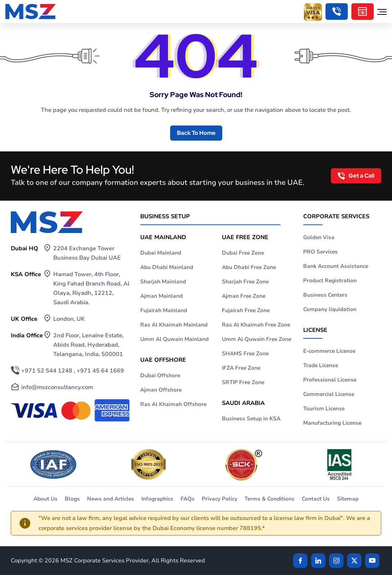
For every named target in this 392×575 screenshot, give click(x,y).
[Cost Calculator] (363, 12)
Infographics (157, 499)
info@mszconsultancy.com (57, 387)
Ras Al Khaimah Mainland (174, 325)
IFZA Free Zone (241, 368)
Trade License (321, 365)
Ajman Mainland (161, 296)
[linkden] (318, 561)
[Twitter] (354, 561)
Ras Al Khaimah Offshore (173, 404)
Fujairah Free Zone (246, 310)
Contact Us (316, 499)
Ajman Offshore (161, 390)
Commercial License (329, 394)
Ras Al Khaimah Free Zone (256, 325)
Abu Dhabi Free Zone (249, 267)
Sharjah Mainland (163, 282)
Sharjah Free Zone (245, 282)
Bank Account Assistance (336, 266)
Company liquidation (330, 309)
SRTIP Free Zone (243, 382)
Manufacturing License (332, 423)
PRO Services (320, 252)
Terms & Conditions (270, 499)
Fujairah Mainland (164, 310)
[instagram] (336, 561)
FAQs (188, 499)
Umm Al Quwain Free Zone (257, 339)
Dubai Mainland (161, 253)
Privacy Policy (220, 499)
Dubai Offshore (160, 375)
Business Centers (325, 295)
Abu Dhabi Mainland (167, 267)
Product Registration (330, 280)
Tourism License (324, 409)
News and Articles (111, 499)
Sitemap (348, 499)
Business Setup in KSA (251, 419)
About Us (45, 499)
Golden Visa (319, 237)
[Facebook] (300, 561)
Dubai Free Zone (243, 253)
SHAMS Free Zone (245, 353)
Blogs (72, 499)
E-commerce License (329, 351)
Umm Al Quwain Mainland (174, 339)
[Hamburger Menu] (382, 12)
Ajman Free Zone (244, 296)
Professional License (330, 380)
